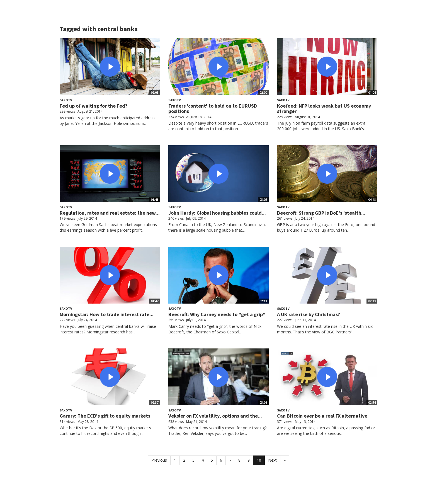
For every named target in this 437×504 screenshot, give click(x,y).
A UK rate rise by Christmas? (309, 314)
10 (259, 460)
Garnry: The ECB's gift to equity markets (105, 416)
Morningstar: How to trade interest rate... (107, 314)
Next (272, 460)
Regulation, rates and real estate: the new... (110, 213)
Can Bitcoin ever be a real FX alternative (322, 416)
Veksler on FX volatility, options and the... (215, 416)
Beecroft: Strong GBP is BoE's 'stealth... (321, 213)
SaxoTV (66, 100)
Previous (159, 460)
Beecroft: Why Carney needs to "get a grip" (217, 314)
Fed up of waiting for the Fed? (94, 106)
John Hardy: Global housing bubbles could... (217, 213)
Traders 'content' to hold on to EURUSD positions (213, 109)
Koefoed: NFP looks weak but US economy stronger (324, 109)
